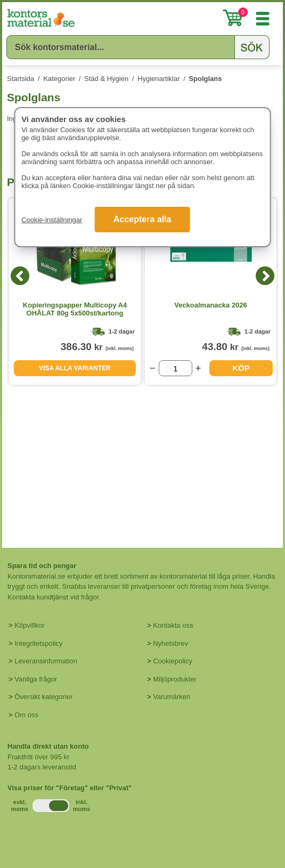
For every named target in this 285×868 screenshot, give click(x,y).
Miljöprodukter (175, 679)
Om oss (26, 715)
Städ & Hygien (106, 79)
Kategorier (59, 79)
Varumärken (172, 697)
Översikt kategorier (43, 697)
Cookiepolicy (173, 661)
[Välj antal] (176, 368)
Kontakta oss (173, 625)
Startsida (21, 79)
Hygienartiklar (158, 79)
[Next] (265, 276)
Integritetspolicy (38, 643)
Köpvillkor (29, 625)
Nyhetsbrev (170, 643)
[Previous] (20, 276)
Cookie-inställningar (52, 220)
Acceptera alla (142, 219)
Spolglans (205, 79)
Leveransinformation (46, 661)
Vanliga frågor (36, 679)
